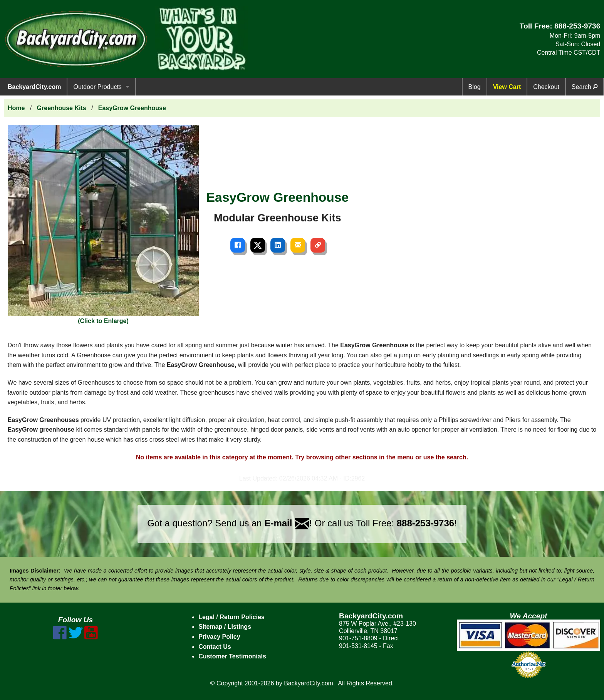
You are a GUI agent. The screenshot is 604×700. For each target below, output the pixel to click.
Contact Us (215, 647)
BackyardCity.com (34, 87)
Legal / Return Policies (232, 617)
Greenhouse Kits (62, 108)
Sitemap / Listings (225, 627)
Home (16, 108)
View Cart (507, 87)
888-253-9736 (577, 26)
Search (585, 87)
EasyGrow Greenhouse (132, 108)
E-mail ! (288, 523)
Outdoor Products (97, 87)
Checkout (546, 87)
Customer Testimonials (232, 656)
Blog (475, 87)
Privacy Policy (219, 637)
